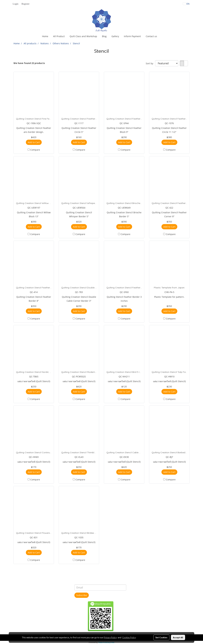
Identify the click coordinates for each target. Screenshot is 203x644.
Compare (35, 150)
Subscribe (82, 595)
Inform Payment (132, 36)
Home (45, 36)
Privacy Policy (110, 637)
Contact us (151, 36)
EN (186, 4)
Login (16, 4)
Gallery (115, 36)
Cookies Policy (129, 637)
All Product (59, 36)
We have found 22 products (29, 63)
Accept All (178, 637)
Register (26, 4)
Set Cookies (161, 637)
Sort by (150, 63)
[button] (162, 36)
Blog (104, 36)
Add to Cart (34, 142)
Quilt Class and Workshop (83, 36)
